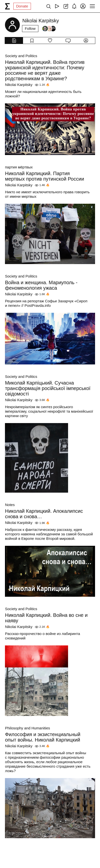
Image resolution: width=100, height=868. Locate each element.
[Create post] (66, 6)
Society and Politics (21, 56)
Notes (10, 505)
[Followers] (49, 29)
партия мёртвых (19, 167)
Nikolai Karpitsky (19, 85)
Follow (30, 28)
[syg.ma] (7, 6)
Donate (22, 6)
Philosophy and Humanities (27, 728)
